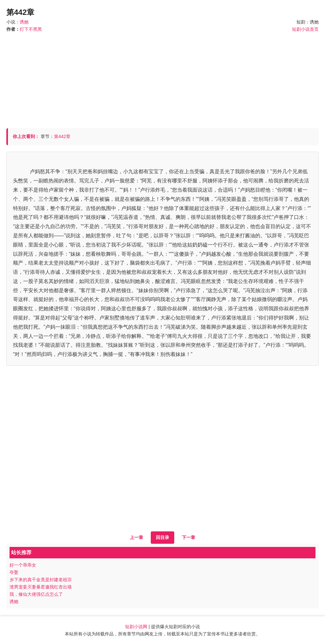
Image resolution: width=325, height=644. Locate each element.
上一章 (136, 537)
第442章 (62, 136)
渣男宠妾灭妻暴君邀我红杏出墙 (41, 587)
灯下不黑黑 (31, 29)
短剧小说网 (136, 627)
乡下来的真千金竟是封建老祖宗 (41, 580)
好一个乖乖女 (23, 565)
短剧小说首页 (305, 29)
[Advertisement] (162, 77)
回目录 (162, 537)
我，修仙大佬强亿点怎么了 (36, 594)
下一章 (189, 537)
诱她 (24, 22)
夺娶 (14, 572)
